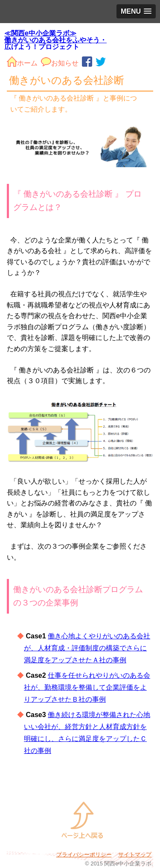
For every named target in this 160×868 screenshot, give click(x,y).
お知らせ (60, 62)
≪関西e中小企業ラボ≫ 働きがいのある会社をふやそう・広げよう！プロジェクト (55, 40)
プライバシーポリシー (84, 855)
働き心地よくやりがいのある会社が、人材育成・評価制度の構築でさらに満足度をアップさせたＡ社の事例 (87, 648)
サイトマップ (135, 855)
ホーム (22, 62)
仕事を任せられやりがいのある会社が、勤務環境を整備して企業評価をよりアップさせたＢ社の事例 (87, 687)
